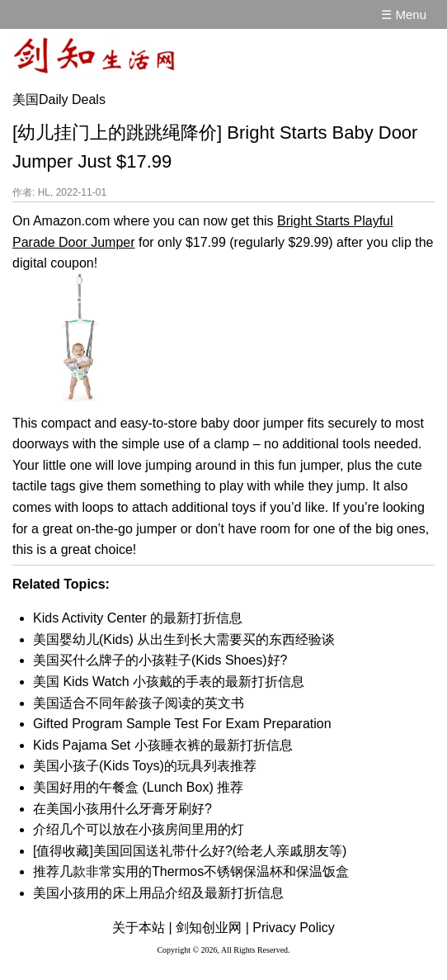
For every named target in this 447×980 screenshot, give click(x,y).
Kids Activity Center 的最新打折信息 (138, 618)
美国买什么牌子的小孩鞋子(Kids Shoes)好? (160, 660)
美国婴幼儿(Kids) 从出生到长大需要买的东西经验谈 (184, 639)
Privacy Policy (294, 928)
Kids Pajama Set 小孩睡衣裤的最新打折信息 (163, 745)
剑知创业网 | (212, 928)
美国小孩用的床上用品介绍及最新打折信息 (158, 893)
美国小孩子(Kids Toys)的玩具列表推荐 (145, 766)
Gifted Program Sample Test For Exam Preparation (182, 724)
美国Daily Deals (59, 99)
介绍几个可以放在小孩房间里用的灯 (139, 829)
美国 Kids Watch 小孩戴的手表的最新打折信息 (169, 682)
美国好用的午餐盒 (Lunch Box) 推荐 (138, 787)
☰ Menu (404, 14)
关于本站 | (142, 928)
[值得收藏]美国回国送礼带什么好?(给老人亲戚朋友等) (190, 851)
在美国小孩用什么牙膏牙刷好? (122, 809)
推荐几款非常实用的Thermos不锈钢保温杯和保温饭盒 (191, 871)
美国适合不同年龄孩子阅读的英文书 (139, 703)
